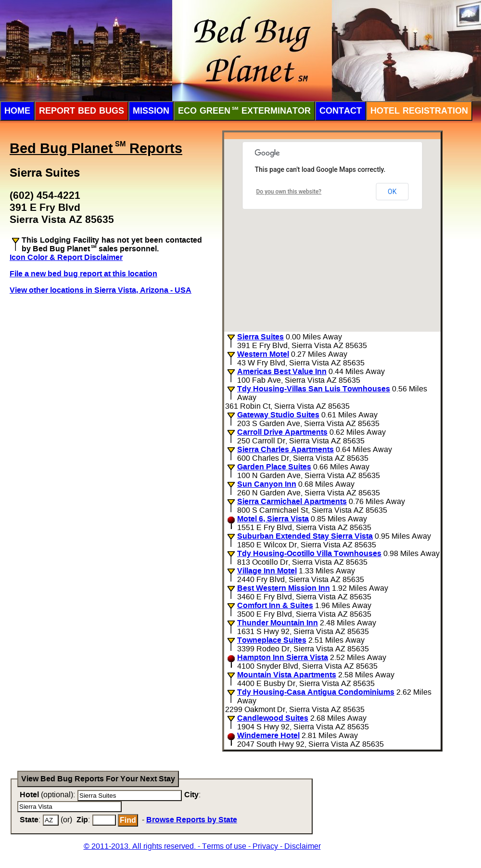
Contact (341, 111)
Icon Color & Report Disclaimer (66, 257)
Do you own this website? (289, 192)
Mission (151, 111)
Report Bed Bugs (82, 111)
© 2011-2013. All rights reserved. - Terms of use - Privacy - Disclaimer (202, 846)
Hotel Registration (419, 111)
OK (392, 192)
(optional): (47, 795)
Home (17, 111)
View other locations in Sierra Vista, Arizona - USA (101, 290)
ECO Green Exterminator (244, 111)
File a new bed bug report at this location (83, 274)
